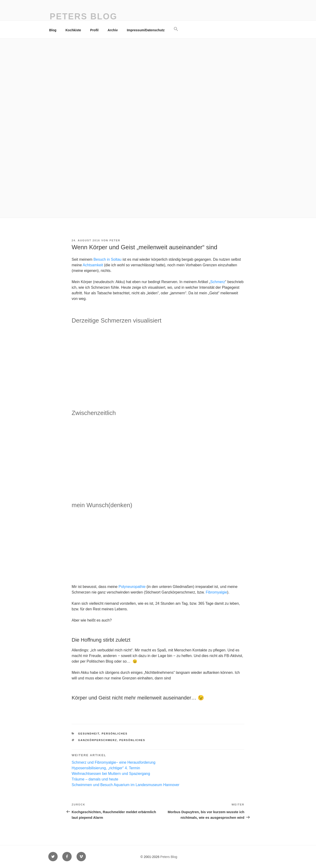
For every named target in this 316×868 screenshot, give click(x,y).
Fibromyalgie (216, 592)
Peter (115, 240)
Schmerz (218, 282)
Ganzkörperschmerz (98, 740)
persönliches (115, 734)
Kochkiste (73, 30)
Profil (94, 30)
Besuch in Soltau (107, 259)
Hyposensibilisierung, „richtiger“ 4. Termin (106, 768)
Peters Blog (84, 16)
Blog (53, 30)
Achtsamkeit (93, 265)
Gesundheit (89, 734)
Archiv (113, 30)
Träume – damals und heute (95, 779)
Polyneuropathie (132, 587)
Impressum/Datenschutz (146, 30)
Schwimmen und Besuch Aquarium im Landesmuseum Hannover (126, 785)
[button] (176, 29)
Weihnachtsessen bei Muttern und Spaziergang (111, 774)
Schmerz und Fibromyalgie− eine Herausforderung (114, 762)
